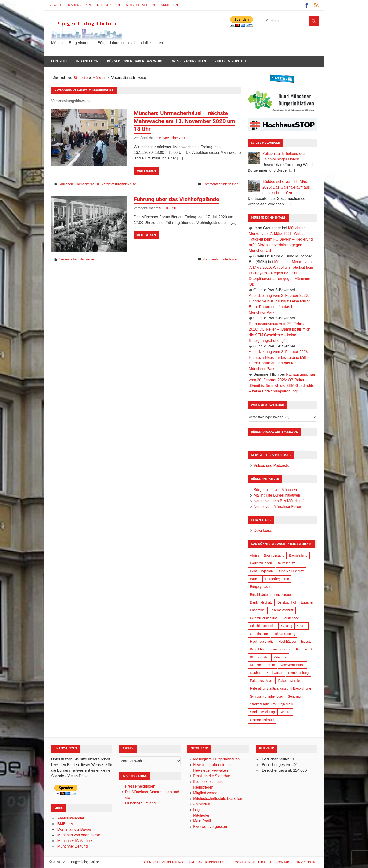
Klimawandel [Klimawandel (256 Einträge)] (259, 657)
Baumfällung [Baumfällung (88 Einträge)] (298, 555)
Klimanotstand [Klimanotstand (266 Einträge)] (281, 649)
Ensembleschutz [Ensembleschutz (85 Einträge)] (282, 610)
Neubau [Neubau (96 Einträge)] (256, 673)
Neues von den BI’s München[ (278, 501)
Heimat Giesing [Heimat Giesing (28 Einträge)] (284, 634)
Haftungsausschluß (208, 862)
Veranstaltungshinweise (119, 184)
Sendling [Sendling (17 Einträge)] (294, 696)
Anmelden (169, 5)
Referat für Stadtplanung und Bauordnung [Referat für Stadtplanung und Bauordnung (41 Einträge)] (280, 688)
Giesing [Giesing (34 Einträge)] (287, 626)
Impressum (306, 862)
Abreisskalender (71, 818)
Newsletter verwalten (211, 770)
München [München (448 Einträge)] (280, 657)
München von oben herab (79, 835)
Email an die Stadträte (212, 776)
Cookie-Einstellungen (252, 862)
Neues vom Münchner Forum (278, 507)
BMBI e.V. (66, 824)
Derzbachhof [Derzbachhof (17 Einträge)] (287, 602)
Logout (199, 810)
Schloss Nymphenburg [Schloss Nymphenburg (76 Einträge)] (266, 696)
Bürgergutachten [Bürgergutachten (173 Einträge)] (262, 587)
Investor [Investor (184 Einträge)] (307, 642)
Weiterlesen (146, 171)
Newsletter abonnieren (70, 5)
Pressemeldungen (140, 786)
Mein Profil (202, 821)
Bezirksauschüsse (208, 782)
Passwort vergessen (210, 827)
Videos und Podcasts (271, 466)
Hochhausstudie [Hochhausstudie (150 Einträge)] (262, 642)
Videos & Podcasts (232, 61)
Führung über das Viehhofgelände (176, 199)
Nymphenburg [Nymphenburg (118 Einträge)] (298, 673)
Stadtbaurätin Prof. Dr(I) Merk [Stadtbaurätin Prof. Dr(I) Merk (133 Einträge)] (272, 704)
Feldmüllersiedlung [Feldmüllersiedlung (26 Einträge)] (264, 618)
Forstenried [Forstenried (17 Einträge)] (291, 618)
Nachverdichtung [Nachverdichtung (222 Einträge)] (292, 665)
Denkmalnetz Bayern (75, 829)
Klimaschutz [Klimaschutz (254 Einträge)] (305, 649)
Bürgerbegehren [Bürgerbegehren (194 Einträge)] (277, 579)
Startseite (58, 61)
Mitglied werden (140, 5)
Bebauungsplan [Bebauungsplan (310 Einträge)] (261, 571)
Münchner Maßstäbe (75, 841)
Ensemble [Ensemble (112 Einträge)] (257, 610)
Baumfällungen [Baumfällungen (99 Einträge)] (261, 563)
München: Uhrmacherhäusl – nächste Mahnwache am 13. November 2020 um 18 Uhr (184, 121)
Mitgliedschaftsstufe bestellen (218, 798)
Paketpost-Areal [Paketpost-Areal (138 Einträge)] (262, 681)
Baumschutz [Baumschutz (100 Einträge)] (286, 563)
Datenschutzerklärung (162, 862)
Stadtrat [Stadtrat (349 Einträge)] (286, 712)
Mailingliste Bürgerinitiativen (277, 495)
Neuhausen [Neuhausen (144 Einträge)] (275, 673)
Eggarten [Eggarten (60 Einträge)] (308, 602)
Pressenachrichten (189, 61)
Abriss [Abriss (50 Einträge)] (255, 555)
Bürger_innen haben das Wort (135, 61)
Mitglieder (201, 815)
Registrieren (109, 5)
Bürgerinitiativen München (275, 490)
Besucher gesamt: (277, 770)
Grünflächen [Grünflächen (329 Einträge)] (259, 634)
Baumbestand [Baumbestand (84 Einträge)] (274, 555)
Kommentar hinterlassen (221, 184)
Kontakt (284, 862)
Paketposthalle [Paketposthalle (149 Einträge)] (289, 681)
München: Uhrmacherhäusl (79, 184)
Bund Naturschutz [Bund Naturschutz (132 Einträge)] (291, 571)
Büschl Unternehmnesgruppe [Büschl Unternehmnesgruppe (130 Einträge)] (271, 595)
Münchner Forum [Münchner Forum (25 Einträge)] (263, 665)
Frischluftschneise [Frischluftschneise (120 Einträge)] (263, 626)
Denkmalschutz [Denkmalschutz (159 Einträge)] (261, 602)
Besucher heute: (276, 759)
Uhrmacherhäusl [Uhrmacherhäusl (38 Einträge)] (262, 720)
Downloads (263, 530)
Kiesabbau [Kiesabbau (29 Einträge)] (258, 649)
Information (87, 61)
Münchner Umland (140, 803)
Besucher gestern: (277, 765)
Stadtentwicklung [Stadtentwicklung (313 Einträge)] (262, 712)
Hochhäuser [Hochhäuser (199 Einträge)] (287, 642)
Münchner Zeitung (73, 846)
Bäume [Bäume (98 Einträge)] (255, 579)
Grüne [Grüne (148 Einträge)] (302, 626)
